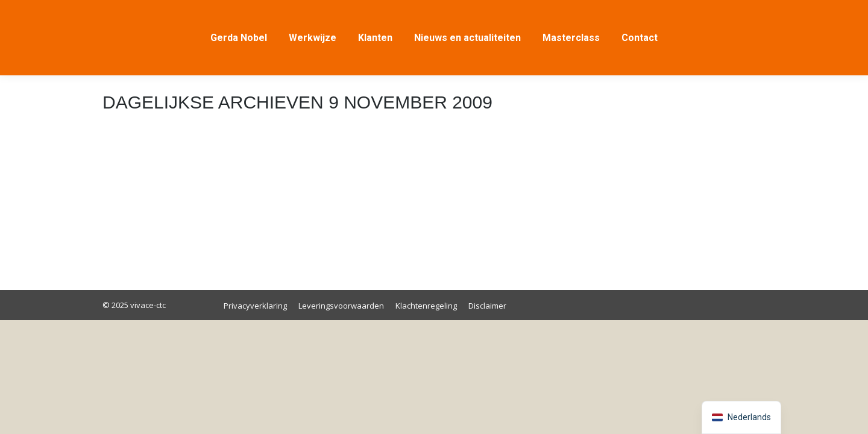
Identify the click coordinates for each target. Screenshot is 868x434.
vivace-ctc (147, 305)
